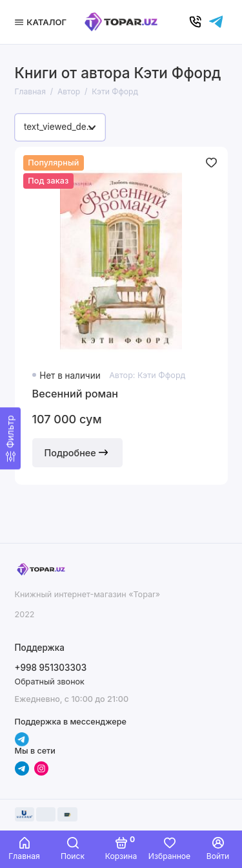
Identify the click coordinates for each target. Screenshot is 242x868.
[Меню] (43, 22)
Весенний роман (76, 394)
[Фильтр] (10, 438)
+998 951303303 (51, 668)
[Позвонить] (196, 22)
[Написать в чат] (216, 22)
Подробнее (77, 452)
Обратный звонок (50, 682)
